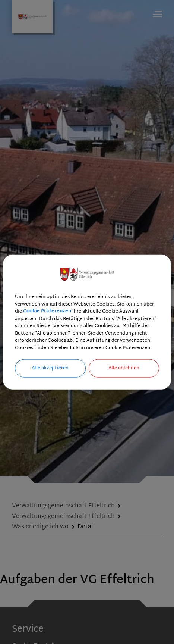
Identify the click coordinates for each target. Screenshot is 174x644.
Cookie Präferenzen (47, 312)
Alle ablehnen (124, 368)
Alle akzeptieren (50, 368)
